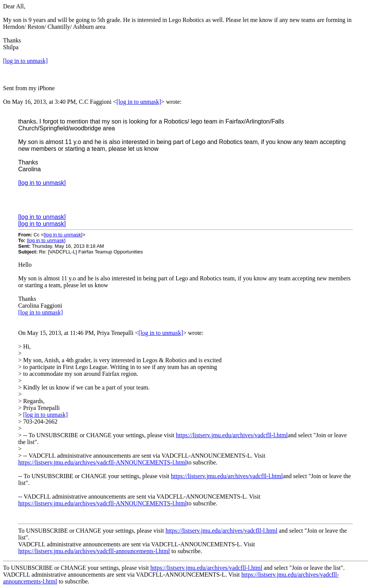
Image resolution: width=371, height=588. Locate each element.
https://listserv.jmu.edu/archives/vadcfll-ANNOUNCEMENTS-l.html (103, 462)
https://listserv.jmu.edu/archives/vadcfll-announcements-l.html (94, 551)
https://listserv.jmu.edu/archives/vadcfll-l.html (232, 435)
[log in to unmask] (25, 61)
